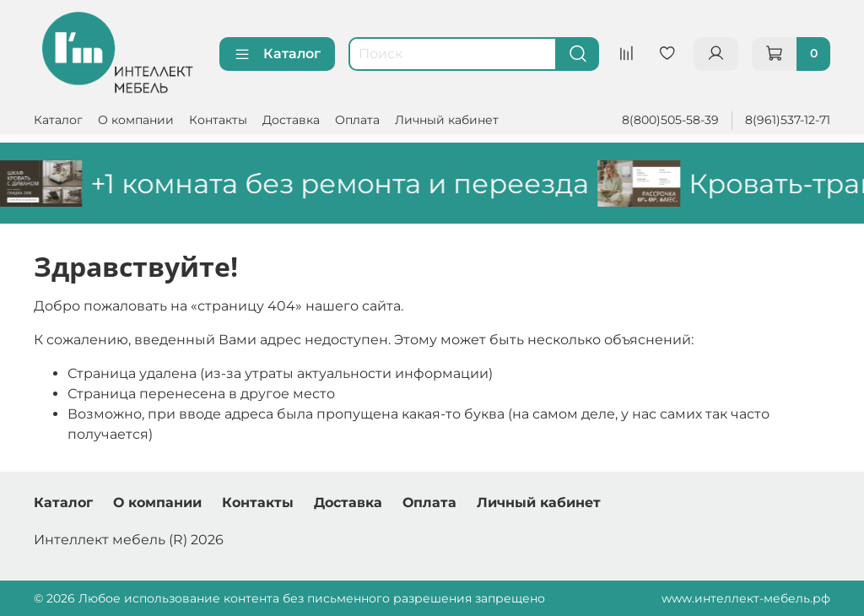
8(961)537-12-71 (788, 120)
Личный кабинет (447, 120)
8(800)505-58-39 (670, 120)
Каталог (277, 54)
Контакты (218, 120)
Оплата (357, 120)
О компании (136, 120)
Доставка (291, 120)
